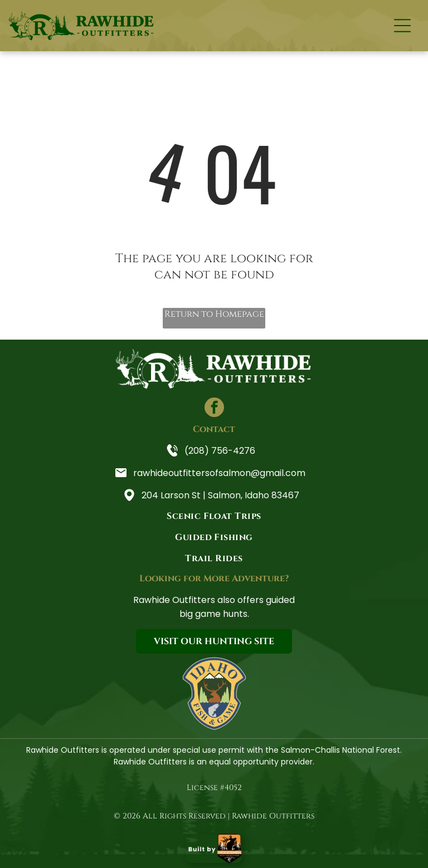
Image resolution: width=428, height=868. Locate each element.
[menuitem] (214, 516)
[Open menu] (402, 26)
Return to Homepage (214, 314)
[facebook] (214, 409)
